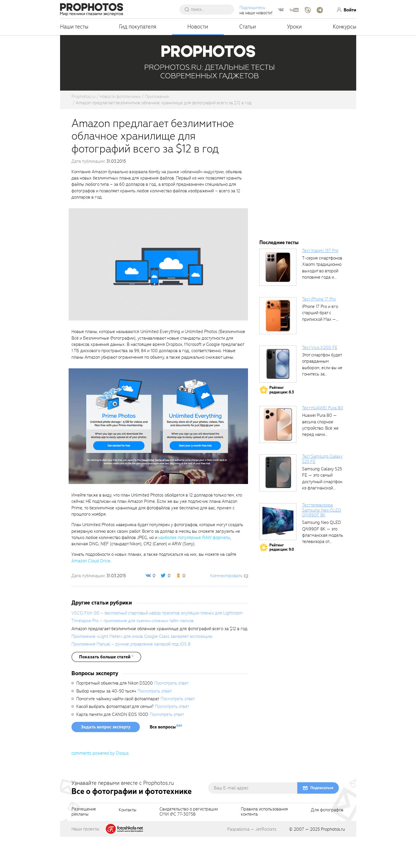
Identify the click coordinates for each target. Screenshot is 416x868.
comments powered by (100, 785)
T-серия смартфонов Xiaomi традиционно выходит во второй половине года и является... (322, 302)
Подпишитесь (252, 8)
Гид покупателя (138, 27)
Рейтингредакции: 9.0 (282, 579)
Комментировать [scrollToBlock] (226, 607)
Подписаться (322, 819)
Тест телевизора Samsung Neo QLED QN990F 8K (322, 542)
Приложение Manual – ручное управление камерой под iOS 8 (131, 675)
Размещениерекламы (84, 843)
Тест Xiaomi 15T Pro (320, 282)
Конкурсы (345, 27)
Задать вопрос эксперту (106, 758)
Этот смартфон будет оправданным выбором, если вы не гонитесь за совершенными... (322, 399)
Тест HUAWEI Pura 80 (323, 439)
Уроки (294, 27)
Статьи (248, 27)
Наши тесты (74, 27)
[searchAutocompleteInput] (209, 9)
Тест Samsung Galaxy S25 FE (322, 490)
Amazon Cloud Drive (91, 592)
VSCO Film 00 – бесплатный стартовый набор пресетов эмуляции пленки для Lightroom (157, 644)
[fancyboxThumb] (158, 295)
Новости (198, 27)
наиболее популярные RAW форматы (194, 569)
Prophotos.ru (333, 861)
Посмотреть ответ (171, 714)
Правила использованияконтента (264, 843)
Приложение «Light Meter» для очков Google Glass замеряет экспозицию (142, 668)
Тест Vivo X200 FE (320, 379)
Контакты (128, 842)
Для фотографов (327, 842)
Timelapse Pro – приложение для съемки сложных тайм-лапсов (133, 652)
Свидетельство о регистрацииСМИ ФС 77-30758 (189, 843)
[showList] (106, 688)
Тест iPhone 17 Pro (319, 330)
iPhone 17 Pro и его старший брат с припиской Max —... (320, 344)
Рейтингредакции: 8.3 (282, 421)
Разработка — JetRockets (252, 861)
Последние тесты (279, 274)
